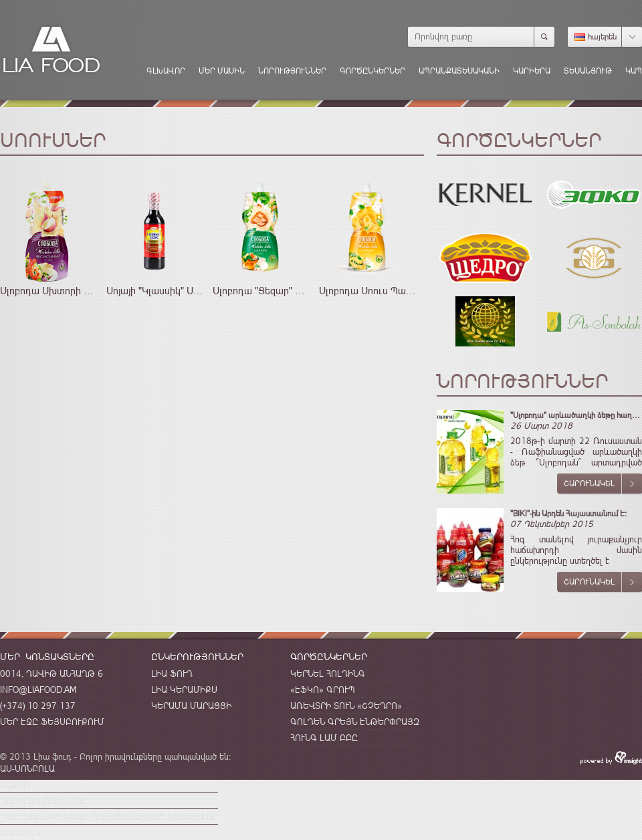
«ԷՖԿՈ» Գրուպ (323, 690)
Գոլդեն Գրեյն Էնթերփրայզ (355, 722)
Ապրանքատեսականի (459, 71)
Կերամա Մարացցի (191, 706)
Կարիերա (532, 71)
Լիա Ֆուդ (172, 673)
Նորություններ (292, 71)
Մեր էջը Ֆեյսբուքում (52, 722)
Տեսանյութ (588, 71)
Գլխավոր (166, 71)
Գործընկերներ (372, 71)
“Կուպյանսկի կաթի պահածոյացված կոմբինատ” (109, 817)
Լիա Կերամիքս (184, 690)
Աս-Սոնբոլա (27, 768)
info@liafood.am (38, 690)
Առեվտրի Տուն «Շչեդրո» (346, 706)
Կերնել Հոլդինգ (328, 673)
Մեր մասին (222, 71)
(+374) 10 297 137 (38, 706)
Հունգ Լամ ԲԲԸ (324, 738)
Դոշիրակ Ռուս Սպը (44, 801)
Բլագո (15, 784)
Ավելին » (20, 833)
